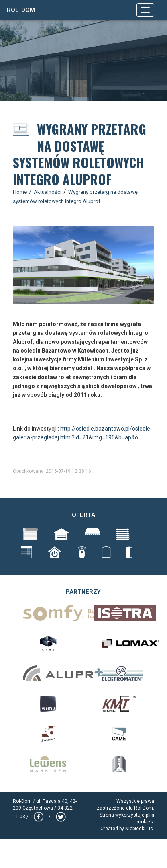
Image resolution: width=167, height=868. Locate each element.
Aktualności (48, 192)
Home (20, 192)
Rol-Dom (21, 10)
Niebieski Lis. (140, 829)
